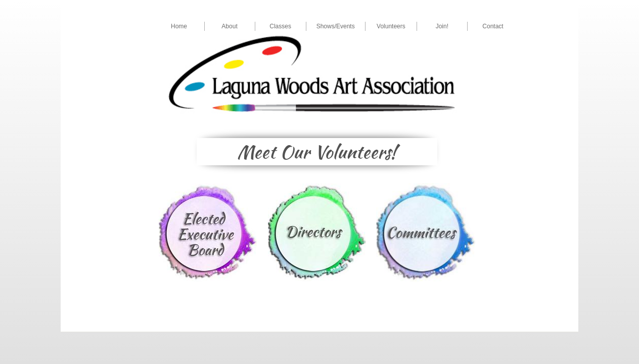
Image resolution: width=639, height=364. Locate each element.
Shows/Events (336, 26)
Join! (442, 26)
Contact (493, 26)
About (229, 26)
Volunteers (391, 26)
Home (179, 26)
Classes (280, 26)
